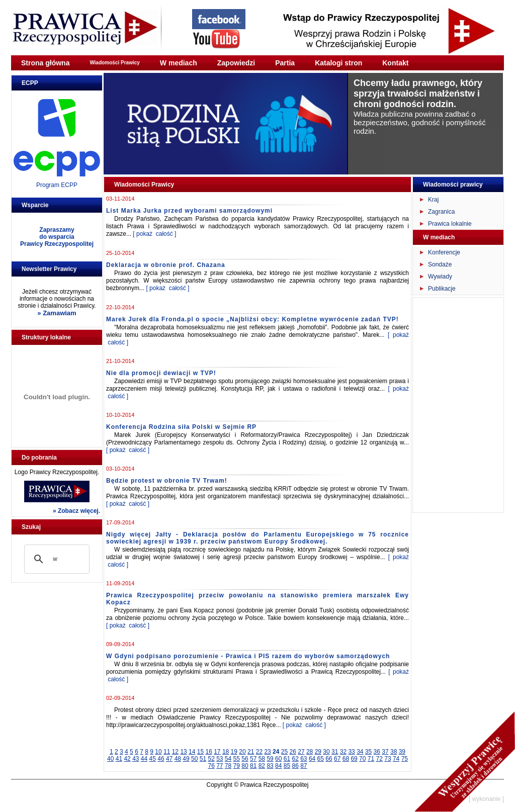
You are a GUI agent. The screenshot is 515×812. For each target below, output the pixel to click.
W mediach (179, 63)
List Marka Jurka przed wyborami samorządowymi (189, 211)
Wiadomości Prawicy (114, 63)
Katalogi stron (338, 63)
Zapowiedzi (236, 63)
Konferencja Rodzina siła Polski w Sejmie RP (181, 427)
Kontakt (395, 63)
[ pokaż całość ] (154, 234)
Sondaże (440, 264)
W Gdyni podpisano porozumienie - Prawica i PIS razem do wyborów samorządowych (248, 656)
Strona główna (45, 63)
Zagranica (441, 212)
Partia (285, 63)
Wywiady (440, 277)
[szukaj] (55, 559)
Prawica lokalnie (450, 224)
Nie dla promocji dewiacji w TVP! (161, 373)
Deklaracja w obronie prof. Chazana (166, 265)
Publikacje (442, 289)
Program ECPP (57, 185)
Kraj (433, 200)
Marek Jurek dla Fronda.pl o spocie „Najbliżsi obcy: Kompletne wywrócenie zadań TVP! (252, 319)
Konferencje (444, 252)
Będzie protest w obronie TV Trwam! (167, 481)
